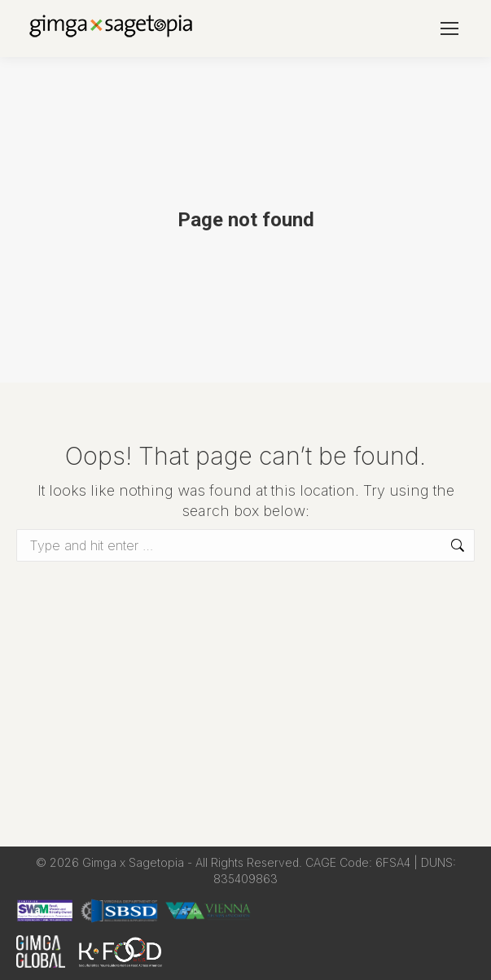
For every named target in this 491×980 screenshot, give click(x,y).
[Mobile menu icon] (449, 28)
